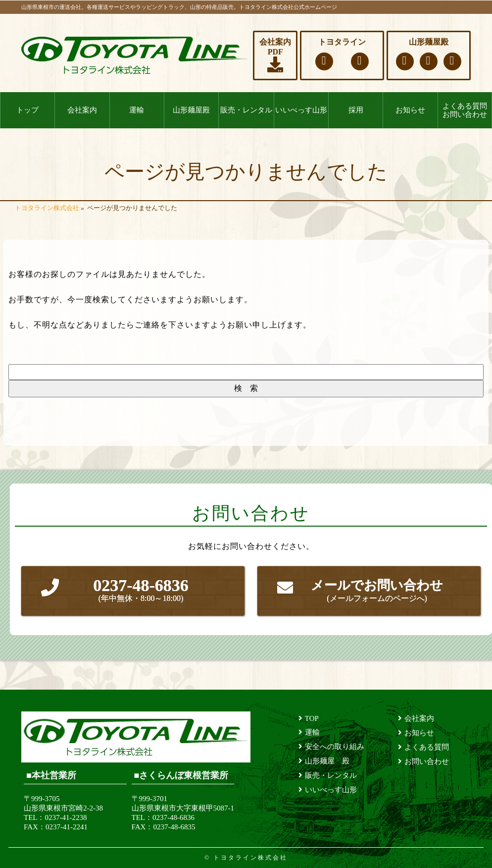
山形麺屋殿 (191, 110)
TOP (312, 718)
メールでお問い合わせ (377, 592)
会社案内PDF (275, 55)
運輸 (137, 110)
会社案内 (82, 110)
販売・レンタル (246, 110)
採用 (356, 110)
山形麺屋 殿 (327, 761)
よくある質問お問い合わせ (465, 110)
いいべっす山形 (301, 110)
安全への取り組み (335, 747)
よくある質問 (427, 747)
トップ (27, 110)
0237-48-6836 (141, 591)
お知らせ (410, 110)
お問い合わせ (427, 761)
